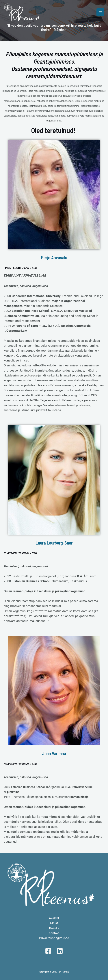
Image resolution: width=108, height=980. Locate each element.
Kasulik (54, 928)
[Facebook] (48, 951)
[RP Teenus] (22, 12)
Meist (54, 923)
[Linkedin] (60, 951)
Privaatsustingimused (54, 938)
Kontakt (54, 933)
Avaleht (54, 918)
